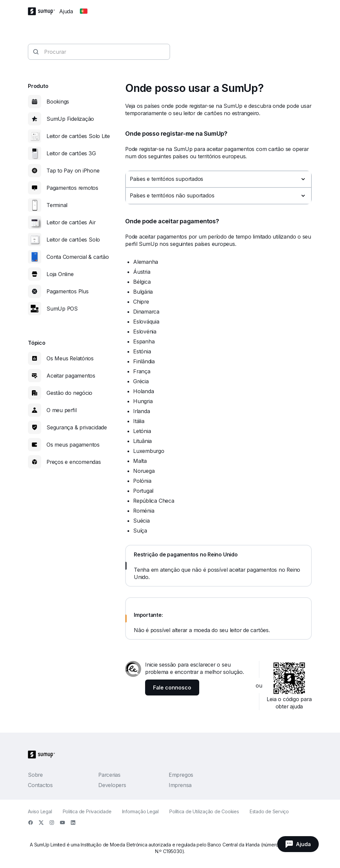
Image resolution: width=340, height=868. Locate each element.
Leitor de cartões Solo (73, 240)
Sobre (35, 775)
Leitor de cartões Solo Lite (78, 136)
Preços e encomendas (74, 462)
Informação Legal (140, 811)
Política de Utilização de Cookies (204, 811)
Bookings (58, 102)
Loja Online (60, 274)
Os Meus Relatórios (70, 358)
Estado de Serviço (269, 811)
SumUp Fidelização (70, 119)
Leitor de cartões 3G (71, 153)
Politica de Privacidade (87, 811)
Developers (112, 785)
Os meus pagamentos (73, 445)
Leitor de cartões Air (71, 222)
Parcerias (109, 775)
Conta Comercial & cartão (78, 257)
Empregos (181, 775)
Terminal (57, 205)
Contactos (40, 785)
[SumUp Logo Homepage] (43, 11)
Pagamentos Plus (68, 291)
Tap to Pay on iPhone (73, 171)
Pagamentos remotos (72, 188)
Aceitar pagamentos (71, 376)
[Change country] (84, 11)
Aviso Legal (40, 811)
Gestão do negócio (69, 393)
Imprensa (180, 785)
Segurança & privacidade (77, 427)
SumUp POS (62, 309)
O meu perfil (61, 410)
